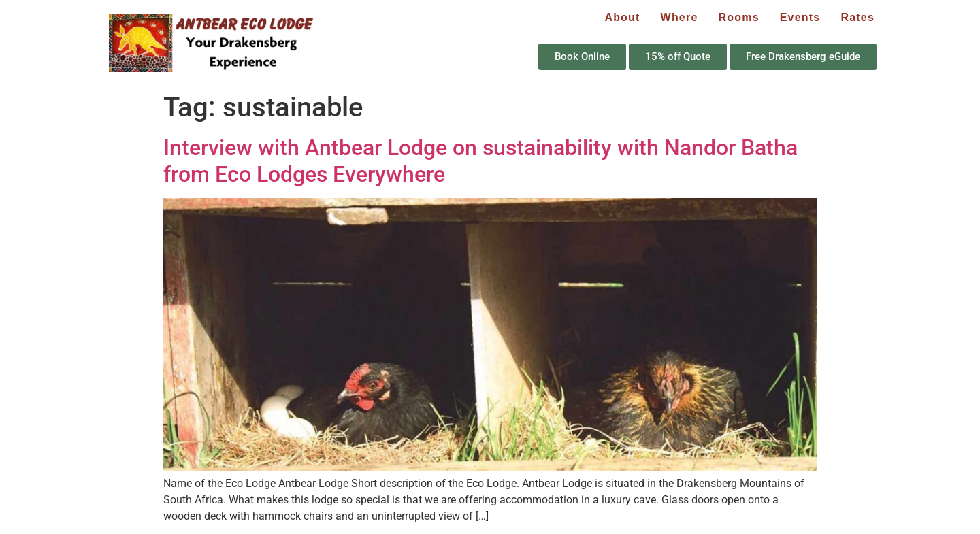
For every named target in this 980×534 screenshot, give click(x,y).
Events (800, 17)
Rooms (739, 17)
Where (680, 17)
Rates (857, 17)
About (622, 17)
